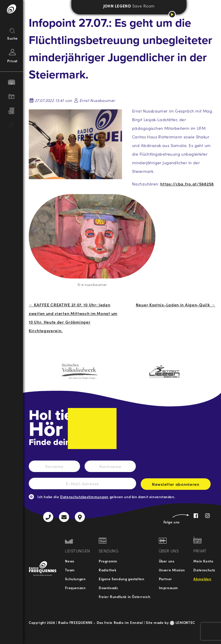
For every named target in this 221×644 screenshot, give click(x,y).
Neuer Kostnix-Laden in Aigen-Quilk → (176, 305)
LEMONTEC (182, 622)
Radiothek (107, 570)
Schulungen (75, 579)
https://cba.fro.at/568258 (187, 184)
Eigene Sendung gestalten (121, 579)
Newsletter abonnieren (176, 486)
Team (70, 570)
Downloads (108, 588)
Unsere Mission (172, 570)
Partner (165, 579)
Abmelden (202, 579)
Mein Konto (203, 561)
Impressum (168, 588)
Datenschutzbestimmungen (84, 497)
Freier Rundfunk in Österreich (124, 596)
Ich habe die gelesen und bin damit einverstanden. (106, 497)
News (69, 561)
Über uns (167, 561)
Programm (108, 561)
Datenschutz (204, 570)
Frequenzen (75, 588)
